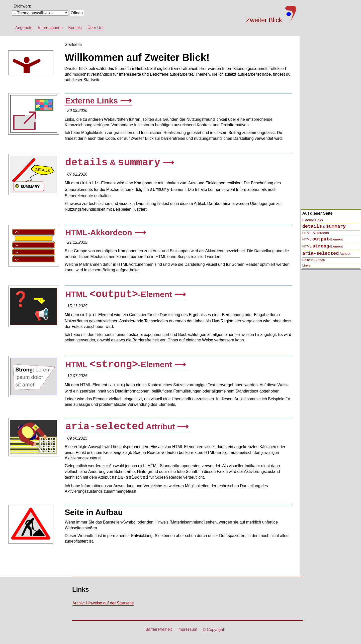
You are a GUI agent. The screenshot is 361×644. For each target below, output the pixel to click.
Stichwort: (22, 6)
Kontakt (75, 28)
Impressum (187, 630)
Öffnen (77, 13)
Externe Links (313, 220)
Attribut (326, 254)
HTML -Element (323, 239)
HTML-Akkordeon (316, 233)
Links (306, 265)
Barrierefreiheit (159, 630)
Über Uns (96, 28)
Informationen (50, 28)
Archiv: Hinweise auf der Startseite (103, 603)
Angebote (24, 28)
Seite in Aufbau (314, 260)
